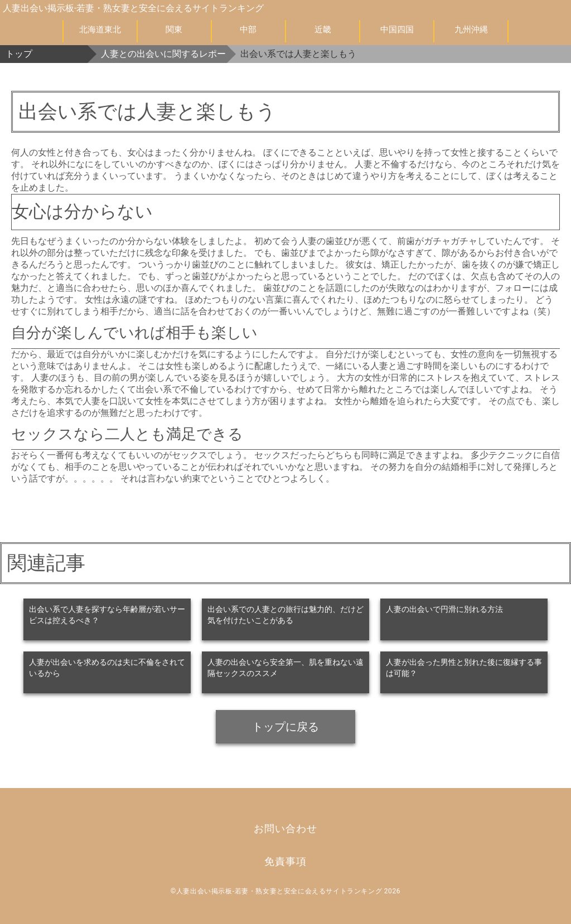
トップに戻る (285, 727)
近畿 (323, 30)
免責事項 (285, 861)
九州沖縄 (471, 30)
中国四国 (397, 30)
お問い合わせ (285, 828)
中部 (248, 30)
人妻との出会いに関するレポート (164, 54)
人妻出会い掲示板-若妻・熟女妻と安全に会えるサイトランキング (133, 8)
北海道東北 (100, 30)
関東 (174, 30)
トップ (19, 54)
